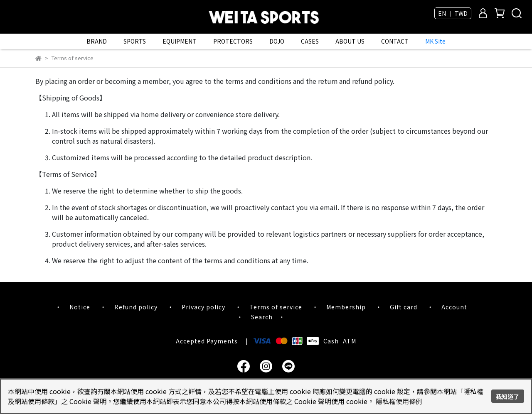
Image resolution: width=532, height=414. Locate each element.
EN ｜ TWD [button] (453, 13)
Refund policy (136, 307)
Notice (80, 307)
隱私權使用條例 (399, 401)
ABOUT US (350, 41)
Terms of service (276, 307)
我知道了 (507, 396)
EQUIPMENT (180, 41)
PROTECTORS (233, 41)
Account (454, 307)
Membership (346, 307)
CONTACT (395, 41)
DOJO (277, 41)
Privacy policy (203, 307)
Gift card (404, 307)
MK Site (435, 41)
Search (262, 317)
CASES (310, 41)
